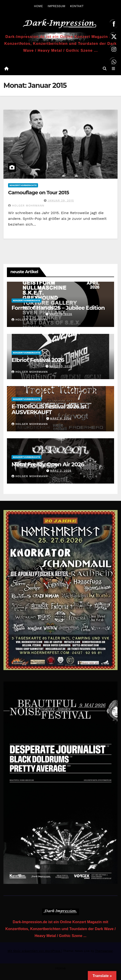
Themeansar (104, 951)
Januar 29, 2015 (61, 201)
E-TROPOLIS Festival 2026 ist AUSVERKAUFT (49, 409)
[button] (105, 69)
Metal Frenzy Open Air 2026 (48, 464)
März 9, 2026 (61, 418)
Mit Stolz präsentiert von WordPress (35, 951)
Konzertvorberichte (23, 185)
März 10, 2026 (61, 366)
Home (61, 968)
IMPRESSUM (56, 6)
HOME (38, 6)
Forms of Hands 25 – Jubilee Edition (58, 308)
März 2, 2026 (61, 471)
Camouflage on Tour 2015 (38, 193)
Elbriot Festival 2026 (38, 360)
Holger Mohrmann (26, 206)
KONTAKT (77, 6)
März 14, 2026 (61, 314)
